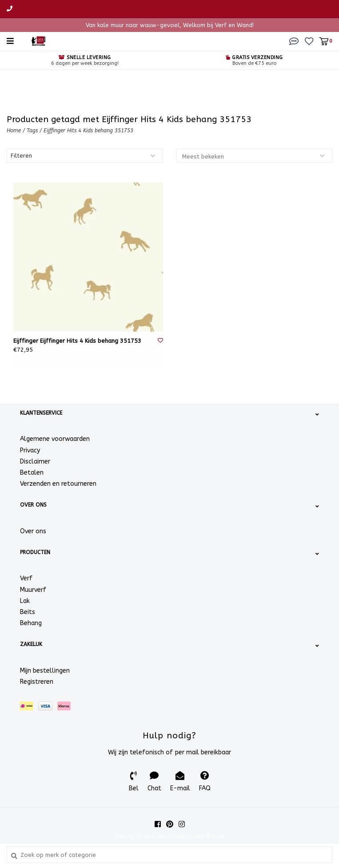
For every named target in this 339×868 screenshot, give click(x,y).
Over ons (33, 531)
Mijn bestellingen (45, 671)
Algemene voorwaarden (55, 439)
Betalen (32, 473)
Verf (26, 578)
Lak (25, 601)
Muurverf (33, 590)
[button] (294, 41)
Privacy (30, 450)
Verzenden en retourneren (58, 484)
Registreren (37, 682)
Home (14, 131)
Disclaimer (35, 462)
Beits (28, 612)
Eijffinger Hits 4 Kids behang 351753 (88, 131)
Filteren (21, 156)
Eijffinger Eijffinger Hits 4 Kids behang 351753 (77, 341)
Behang (31, 623)
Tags (32, 131)
